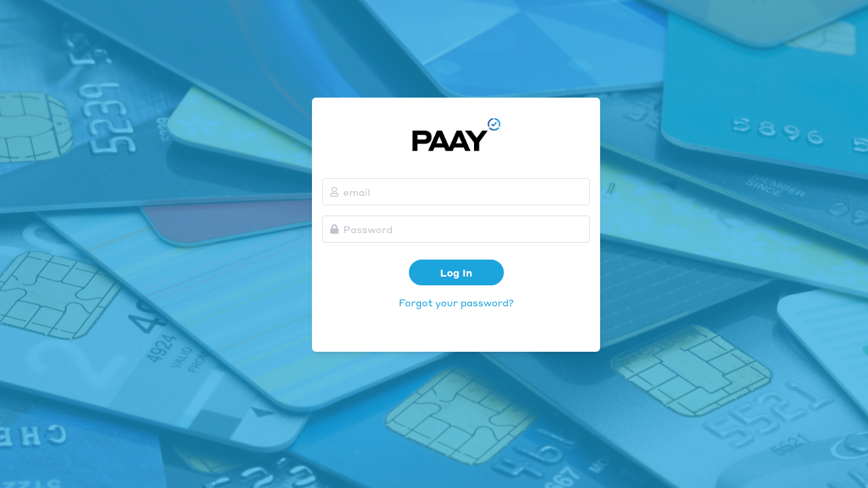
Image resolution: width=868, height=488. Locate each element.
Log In (456, 272)
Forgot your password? (456, 302)
